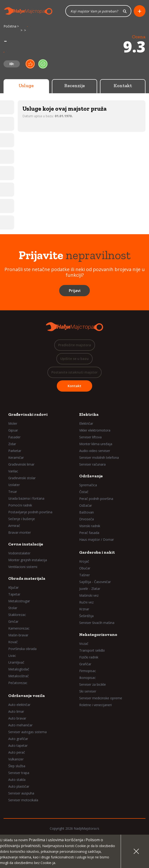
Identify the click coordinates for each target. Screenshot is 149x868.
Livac (12, 656)
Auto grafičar (18, 739)
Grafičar (85, 664)
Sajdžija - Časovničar (95, 582)
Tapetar (14, 594)
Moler (13, 423)
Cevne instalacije (26, 544)
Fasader (14, 437)
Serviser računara (92, 464)
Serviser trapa (19, 773)
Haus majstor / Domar (97, 539)
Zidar (12, 444)
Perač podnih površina (96, 499)
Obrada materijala (27, 578)
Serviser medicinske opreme (101, 698)
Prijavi (74, 290)
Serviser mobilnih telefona (99, 457)
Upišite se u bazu (74, 359)
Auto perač (17, 752)
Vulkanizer (16, 759)
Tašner (85, 575)
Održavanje (91, 476)
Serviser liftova (90, 437)
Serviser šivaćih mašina (97, 623)
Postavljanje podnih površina (30, 512)
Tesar (13, 492)
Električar (86, 423)
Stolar (13, 608)
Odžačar (86, 505)
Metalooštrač (19, 676)
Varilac (13, 471)
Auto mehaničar (20, 725)
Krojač (84, 561)
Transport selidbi (92, 650)
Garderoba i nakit (97, 552)
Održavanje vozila (27, 696)
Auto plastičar (19, 786)
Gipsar (13, 430)
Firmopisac (88, 671)
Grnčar (13, 621)
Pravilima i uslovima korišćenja (56, 840)
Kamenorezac (19, 628)
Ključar (13, 587)
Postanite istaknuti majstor (74, 372)
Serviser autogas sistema (27, 732)
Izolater (14, 485)
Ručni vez (86, 602)
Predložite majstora (75, 345)
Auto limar (16, 711)
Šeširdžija (86, 616)
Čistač (84, 492)
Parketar (15, 451)
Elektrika (89, 414)
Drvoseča (87, 519)
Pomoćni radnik (20, 505)
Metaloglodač (19, 669)
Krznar (84, 609)
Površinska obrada (22, 649)
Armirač (14, 526)
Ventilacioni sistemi (23, 567)
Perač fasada (89, 533)
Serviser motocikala (23, 800)
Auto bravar (17, 718)
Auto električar (19, 705)
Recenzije (75, 86)
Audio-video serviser (95, 451)
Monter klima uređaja (96, 444)
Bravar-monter (20, 532)
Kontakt (123, 86)
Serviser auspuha (21, 793)
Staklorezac (17, 615)
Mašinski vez (89, 595)
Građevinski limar (21, 464)
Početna (10, 26)
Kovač (13, 642)
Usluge (26, 86)
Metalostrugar (19, 601)
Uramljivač (16, 662)
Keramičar (16, 457)
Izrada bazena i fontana (26, 498)
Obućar (85, 568)
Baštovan (87, 512)
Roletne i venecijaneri (95, 705)
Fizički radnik (89, 657)
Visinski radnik (90, 526)
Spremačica (88, 485)
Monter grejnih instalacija (28, 560)
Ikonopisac (87, 678)
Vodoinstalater (19, 553)
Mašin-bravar (18, 635)
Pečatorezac (18, 683)
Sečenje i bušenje (22, 519)
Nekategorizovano (98, 634)
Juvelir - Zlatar (90, 589)
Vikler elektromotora (95, 430)
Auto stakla (17, 780)
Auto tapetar (18, 745)
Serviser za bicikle (93, 684)
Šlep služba (17, 766)
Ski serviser (88, 691)
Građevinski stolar (22, 478)
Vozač (84, 644)
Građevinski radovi (28, 414)
